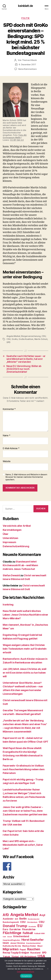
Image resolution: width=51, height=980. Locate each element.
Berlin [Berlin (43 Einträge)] (23, 919)
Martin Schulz (41, 339)
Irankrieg (8, 605)
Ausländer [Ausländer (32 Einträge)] (8, 919)
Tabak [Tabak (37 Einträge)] (6, 957)
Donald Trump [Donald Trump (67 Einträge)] (15, 926)
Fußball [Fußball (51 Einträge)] (28, 933)
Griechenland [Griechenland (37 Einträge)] (21, 936)
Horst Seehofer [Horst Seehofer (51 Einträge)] (33, 940)
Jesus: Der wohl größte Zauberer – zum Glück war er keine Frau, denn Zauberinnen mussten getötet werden (25, 811)
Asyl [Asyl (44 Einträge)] (42, 915)
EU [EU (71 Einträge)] (40, 926)
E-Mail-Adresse (11, 448)
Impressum (9, 542)
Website (7, 461)
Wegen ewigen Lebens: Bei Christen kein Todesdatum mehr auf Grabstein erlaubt (25, 649)
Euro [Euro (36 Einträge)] (5, 929)
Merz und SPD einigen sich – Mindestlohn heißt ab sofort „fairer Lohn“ (23, 845)
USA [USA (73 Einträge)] (41, 956)
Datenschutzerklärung (16, 546)
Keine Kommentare (27, 69)
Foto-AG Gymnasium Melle (15, 136)
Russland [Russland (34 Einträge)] (35, 953)
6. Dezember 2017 (27, 64)
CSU (9, 339)
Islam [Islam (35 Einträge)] (6, 943)
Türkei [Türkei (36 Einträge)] (15, 957)
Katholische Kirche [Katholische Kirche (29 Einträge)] (12, 946)
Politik (26, 18)
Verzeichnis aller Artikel (17, 526)
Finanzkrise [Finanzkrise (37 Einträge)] (29, 929)
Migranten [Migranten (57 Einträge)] (11, 949)
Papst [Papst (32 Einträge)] (23, 950)
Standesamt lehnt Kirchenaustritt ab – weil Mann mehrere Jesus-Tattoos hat (20, 565)
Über (6, 534)
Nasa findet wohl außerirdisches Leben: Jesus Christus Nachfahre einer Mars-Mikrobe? (25, 615)
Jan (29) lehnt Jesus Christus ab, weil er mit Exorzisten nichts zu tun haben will (25, 673)
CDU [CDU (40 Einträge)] (23, 922)
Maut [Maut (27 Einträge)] (40, 946)
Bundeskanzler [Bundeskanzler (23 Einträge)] (34, 919)
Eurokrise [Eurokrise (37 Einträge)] (15, 929)
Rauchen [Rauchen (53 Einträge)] (34, 949)
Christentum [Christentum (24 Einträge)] (32, 922)
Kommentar (9, 409)
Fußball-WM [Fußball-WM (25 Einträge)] (39, 933)
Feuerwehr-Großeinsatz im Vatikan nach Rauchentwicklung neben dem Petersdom (24, 769)
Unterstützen (10, 538)
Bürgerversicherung (31, 336)
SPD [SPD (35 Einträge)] (44, 953)
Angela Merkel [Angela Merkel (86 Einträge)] (24, 915)
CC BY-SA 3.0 (17, 140)
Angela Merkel (13, 336)
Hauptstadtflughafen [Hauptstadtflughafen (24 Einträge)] (11, 940)
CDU (44, 336)
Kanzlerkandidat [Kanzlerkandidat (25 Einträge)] (33, 943)
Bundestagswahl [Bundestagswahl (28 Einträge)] (11, 922)
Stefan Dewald (11, 575)
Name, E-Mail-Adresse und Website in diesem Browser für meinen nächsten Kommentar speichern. (26, 477)
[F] (26, 866)
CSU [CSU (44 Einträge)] (42, 922)
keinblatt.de (26, 6)
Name (6, 436)
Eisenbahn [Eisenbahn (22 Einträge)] (32, 927)
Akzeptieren (26, 976)
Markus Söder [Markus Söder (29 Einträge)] (29, 946)
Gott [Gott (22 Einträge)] (4, 937)
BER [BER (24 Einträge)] (16, 919)
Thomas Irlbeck (29, 60)
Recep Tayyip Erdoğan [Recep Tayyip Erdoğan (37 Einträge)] (16, 953)
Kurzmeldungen (12, 530)
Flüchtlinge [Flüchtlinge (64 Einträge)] (12, 933)
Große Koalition (26, 339)
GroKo (15, 339)
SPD (8, 342)
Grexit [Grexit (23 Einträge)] (9, 937)
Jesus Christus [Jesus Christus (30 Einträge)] (17, 943)
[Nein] (48, 969)
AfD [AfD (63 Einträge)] (6, 915)
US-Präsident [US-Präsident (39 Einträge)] (28, 957)
